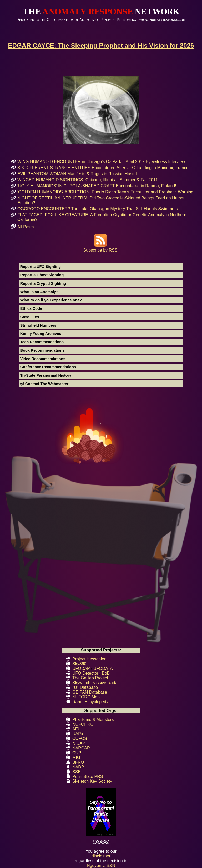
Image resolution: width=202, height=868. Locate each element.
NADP (78, 767)
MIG (76, 757)
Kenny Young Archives (41, 334)
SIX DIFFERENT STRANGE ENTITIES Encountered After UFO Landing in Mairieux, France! (103, 168)
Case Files (30, 317)
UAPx (78, 734)
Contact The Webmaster (44, 384)
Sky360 (79, 664)
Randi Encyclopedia (91, 702)
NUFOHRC (83, 724)
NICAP (79, 743)
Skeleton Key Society (92, 781)
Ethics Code (31, 308)
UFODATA (103, 668)
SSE (77, 772)
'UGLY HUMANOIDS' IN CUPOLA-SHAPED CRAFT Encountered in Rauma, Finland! (97, 186)
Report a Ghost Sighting (42, 275)
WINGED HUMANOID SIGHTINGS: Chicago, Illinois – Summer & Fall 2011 (88, 180)
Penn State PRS (88, 776)
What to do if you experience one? (51, 300)
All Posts (26, 227)
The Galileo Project (90, 678)
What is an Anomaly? (39, 292)
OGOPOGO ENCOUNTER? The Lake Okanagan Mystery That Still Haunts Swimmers (98, 209)
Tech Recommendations (42, 342)
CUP (77, 753)
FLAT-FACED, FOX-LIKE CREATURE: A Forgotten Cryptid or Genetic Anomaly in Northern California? (102, 217)
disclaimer (101, 856)
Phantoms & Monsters (93, 720)
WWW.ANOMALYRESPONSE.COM (162, 20)
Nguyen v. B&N (101, 865)
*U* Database (85, 687)
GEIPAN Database (90, 692)
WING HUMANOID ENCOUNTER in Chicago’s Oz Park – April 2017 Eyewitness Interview (101, 162)
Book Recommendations (42, 350)
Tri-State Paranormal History (46, 375)
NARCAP (81, 748)
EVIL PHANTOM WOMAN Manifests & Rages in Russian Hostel (77, 174)
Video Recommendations (43, 359)
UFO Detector (85, 673)
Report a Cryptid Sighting (43, 283)
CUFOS (80, 739)
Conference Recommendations (48, 367)
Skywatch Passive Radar (96, 683)
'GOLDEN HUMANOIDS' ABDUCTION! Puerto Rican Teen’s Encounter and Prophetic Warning (105, 192)
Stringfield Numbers (38, 325)
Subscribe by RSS (100, 248)
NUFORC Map (86, 697)
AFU (77, 729)
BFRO (78, 762)
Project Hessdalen (89, 659)
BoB (106, 673)
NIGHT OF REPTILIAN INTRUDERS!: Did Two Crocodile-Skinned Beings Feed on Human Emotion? (102, 200)
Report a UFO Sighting (41, 267)
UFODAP (81, 668)
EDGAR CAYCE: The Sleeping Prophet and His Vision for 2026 (101, 45)
